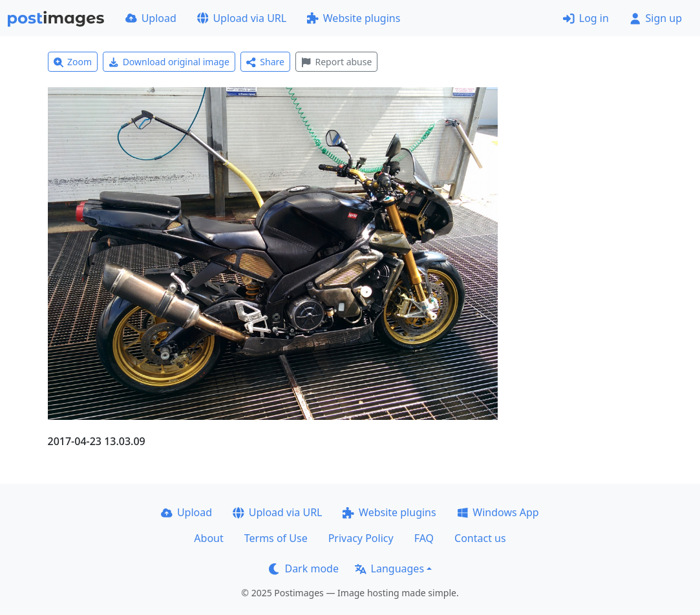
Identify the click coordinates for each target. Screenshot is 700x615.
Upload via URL (242, 18)
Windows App (498, 512)
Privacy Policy (361, 538)
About (208, 538)
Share (265, 62)
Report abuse (336, 62)
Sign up (656, 18)
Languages (389, 568)
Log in (586, 18)
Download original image (169, 62)
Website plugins (354, 18)
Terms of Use (276, 538)
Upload (151, 18)
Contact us (480, 538)
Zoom (73, 62)
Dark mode (304, 568)
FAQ (424, 538)
